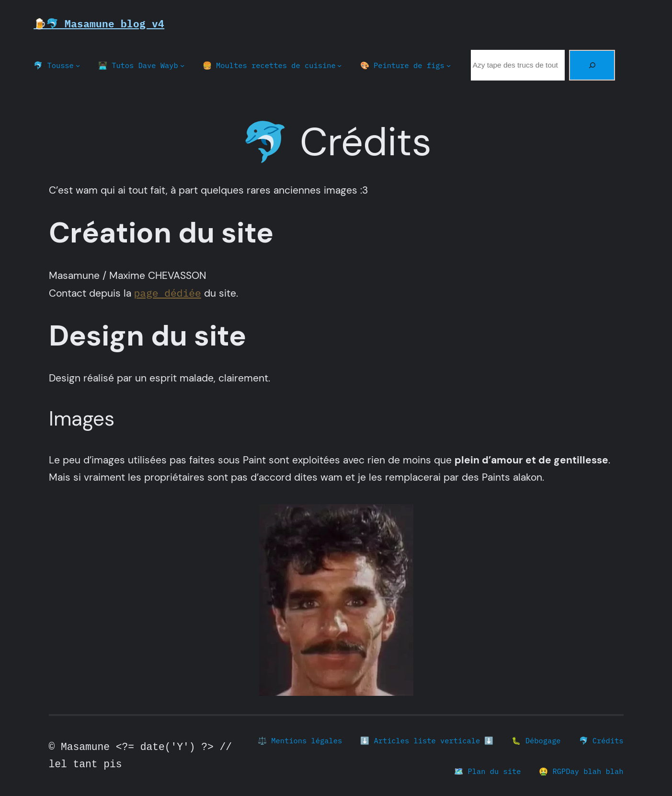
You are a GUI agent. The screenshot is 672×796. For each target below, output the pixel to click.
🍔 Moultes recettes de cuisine (269, 65)
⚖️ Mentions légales (300, 740)
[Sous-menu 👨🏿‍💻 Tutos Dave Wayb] (182, 65)
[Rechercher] (592, 65)
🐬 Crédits (601, 740)
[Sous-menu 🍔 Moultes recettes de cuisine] (339, 65)
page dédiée (168, 293)
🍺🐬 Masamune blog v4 (99, 23)
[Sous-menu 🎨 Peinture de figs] (449, 65)
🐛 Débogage (536, 740)
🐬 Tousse (54, 65)
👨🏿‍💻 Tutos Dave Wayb (138, 65)
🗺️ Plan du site (487, 771)
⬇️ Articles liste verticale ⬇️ (427, 740)
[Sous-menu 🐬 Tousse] (78, 65)
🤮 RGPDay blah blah (581, 771)
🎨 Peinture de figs (402, 65)
